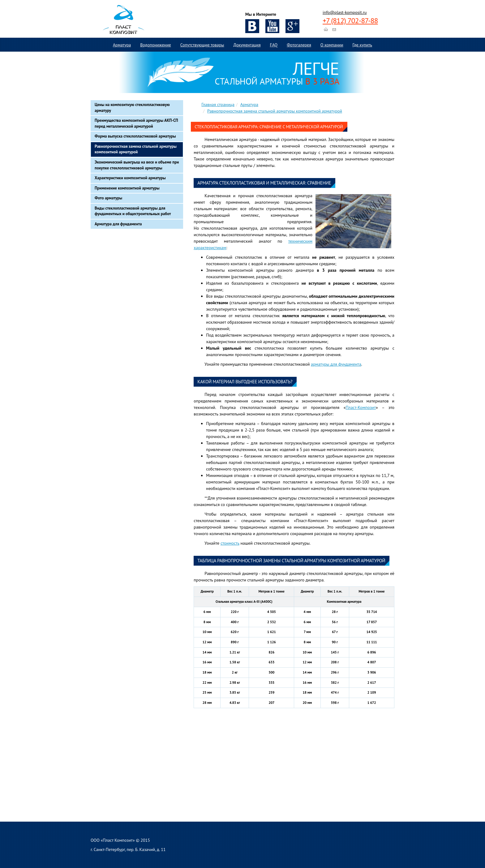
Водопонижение (155, 45)
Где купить (363, 45)
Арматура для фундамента (118, 224)
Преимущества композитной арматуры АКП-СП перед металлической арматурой (136, 123)
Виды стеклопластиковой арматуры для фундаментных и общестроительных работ (133, 211)
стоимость (230, 543)
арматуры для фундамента (336, 364)
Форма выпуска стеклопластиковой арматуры (135, 136)
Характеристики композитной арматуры (130, 178)
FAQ (274, 45)
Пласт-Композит (361, 407)
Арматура (122, 45)
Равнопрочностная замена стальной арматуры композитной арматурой (136, 149)
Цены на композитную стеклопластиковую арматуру (132, 108)
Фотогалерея (299, 45)
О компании (332, 45)
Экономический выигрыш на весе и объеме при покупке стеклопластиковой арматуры (137, 165)
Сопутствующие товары (202, 45)
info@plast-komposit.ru (345, 12)
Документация (247, 45)
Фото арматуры (108, 198)
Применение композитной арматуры (127, 188)
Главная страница (218, 104)
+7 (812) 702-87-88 (350, 21)
